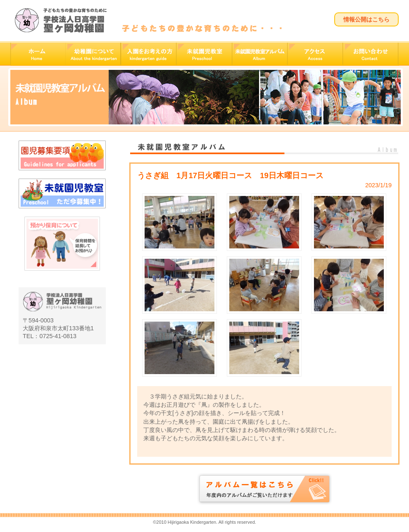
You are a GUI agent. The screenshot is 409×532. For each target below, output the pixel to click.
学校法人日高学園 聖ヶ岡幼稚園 (61, 20)
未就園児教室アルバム (259, 54)
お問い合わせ (371, 54)
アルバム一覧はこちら (264, 489)
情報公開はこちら (366, 19)
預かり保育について (62, 259)
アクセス (315, 54)
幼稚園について (93, 54)
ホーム (38, 54)
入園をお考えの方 (148, 54)
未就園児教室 (204, 54)
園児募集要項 (62, 155)
